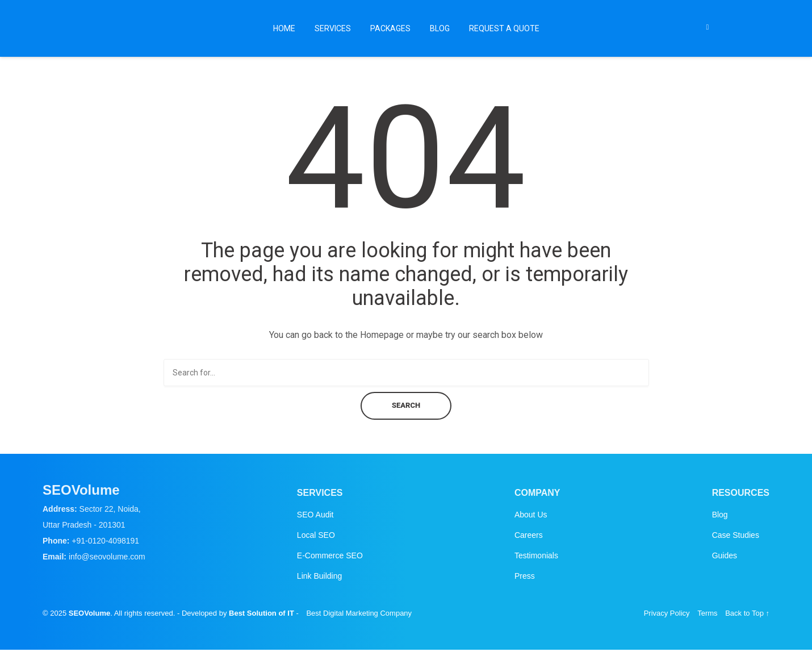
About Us (531, 515)
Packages (390, 28)
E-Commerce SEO (330, 555)
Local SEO (316, 535)
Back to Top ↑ (747, 613)
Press (525, 576)
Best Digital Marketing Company (359, 613)
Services (333, 28)
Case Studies (736, 535)
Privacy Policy (667, 613)
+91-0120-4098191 (105, 541)
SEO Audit (315, 515)
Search (406, 405)
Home (284, 28)
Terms (707, 613)
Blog (440, 28)
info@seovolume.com (107, 557)
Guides (725, 555)
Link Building (319, 576)
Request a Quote (504, 28)
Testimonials (536, 555)
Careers (529, 535)
